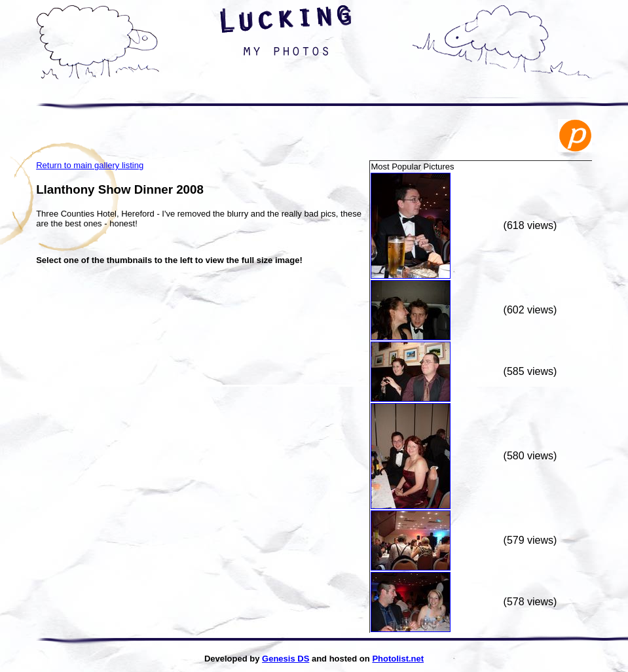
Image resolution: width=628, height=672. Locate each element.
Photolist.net (398, 659)
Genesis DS (286, 659)
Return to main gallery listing (90, 165)
